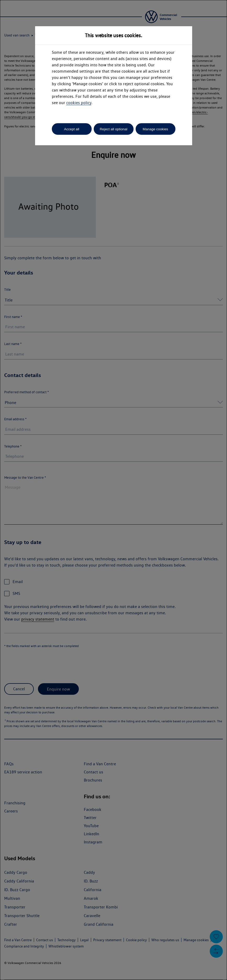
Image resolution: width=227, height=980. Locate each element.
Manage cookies (155, 129)
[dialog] (113, 490)
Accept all (72, 129)
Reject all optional (113, 129)
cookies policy (79, 103)
